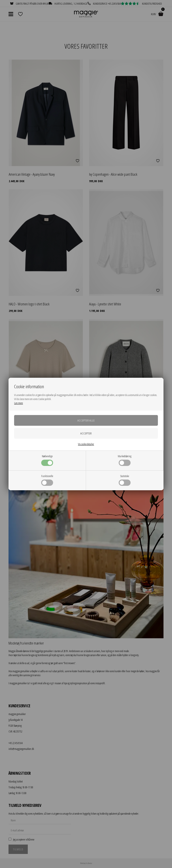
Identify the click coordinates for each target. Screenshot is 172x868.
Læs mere (18, 403)
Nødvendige (47, 460)
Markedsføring (125, 460)
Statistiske (125, 480)
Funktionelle (47, 480)
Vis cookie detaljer (86, 444)
